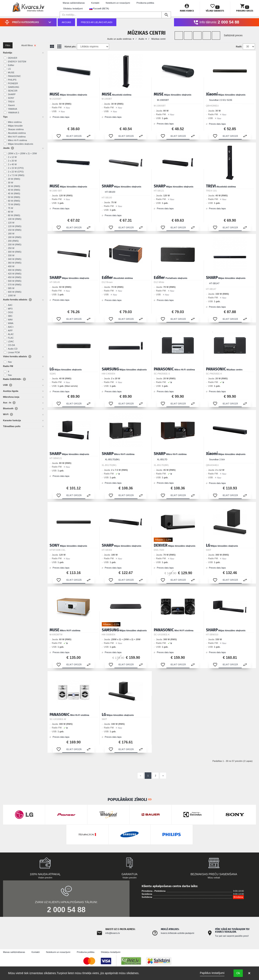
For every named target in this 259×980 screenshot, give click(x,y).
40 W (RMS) (14, 190)
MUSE (11, 72)
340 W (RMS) (15, 259)
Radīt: (239, 47)
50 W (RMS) (14, 197)
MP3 (10, 309)
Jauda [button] (8, 148)
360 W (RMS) (15, 263)
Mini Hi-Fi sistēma (17, 137)
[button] (59, 136)
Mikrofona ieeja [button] (11, 397)
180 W (11, 234)
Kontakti (95, 3)
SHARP (12, 94)
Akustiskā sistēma (17, 133)
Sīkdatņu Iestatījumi (73, 9)
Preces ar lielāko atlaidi (97, 22)
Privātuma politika (145, 3)
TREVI (11, 102)
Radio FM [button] (8, 366)
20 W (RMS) (14, 179)
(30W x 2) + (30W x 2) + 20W (22, 153)
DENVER (13, 58)
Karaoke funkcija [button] (12, 420)
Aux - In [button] (9, 403)
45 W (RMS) (14, 193)
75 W (11, 208)
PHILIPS (12, 80)
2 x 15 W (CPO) (16, 168)
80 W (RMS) (14, 215)
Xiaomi (11, 105)
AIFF (10, 331)
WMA (11, 323)
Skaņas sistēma (16, 129)
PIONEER (13, 83)
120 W (11, 223)
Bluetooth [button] (10, 409)
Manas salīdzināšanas (74, 3)
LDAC (11, 341)
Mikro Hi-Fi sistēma (17, 140)
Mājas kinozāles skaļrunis (21, 144)
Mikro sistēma (15, 122)
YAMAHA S (13, 113)
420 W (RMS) (15, 274)
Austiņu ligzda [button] (11, 391)
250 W (11, 248)
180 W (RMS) (15, 237)
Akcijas (66, 22)
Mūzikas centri (158, 39)
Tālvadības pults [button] (12, 426)
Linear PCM (14, 352)
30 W (11, 183)
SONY (11, 98)
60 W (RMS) (14, 201)
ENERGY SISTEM (17, 62)
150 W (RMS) (15, 230)
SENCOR (13, 91)
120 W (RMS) (15, 226)
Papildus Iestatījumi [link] (212, 973)
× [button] (249, 973)
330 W (11, 255)
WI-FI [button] (8, 414)
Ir (9, 371)
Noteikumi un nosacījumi (118, 3)
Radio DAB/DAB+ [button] (14, 379)
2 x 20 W (12, 161)
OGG (11, 312)
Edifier (11, 65)
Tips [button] (5, 117)
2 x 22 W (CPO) (16, 172)
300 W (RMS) (15, 252)
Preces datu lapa (59, 117)
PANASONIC (14, 76)
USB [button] (8, 385)
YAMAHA (13, 109)
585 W (11, 288)
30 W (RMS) (14, 186)
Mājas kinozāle (15, 126)
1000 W (12, 295)
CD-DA (11, 345)
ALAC (11, 334)
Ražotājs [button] (8, 53)
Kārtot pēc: (70, 47)
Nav (10, 362)
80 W (11, 212)
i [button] (12, 148)
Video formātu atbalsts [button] (17, 357)
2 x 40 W (12, 164)
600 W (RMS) (15, 292)
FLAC (11, 338)
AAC (10, 305)
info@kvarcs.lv (113, 933)
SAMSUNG (14, 87)
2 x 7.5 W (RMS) (16, 175)
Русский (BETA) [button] (99, 9)
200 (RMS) (13, 241)
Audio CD (13, 349)
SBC (10, 316)
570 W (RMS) (15, 285)
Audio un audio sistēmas (121, 39)
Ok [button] (238, 973)
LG (9, 69)
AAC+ (11, 327)
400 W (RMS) (15, 270)
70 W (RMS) (14, 204)
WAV (10, 320)
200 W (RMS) (15, 244)
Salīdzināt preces (233, 35)
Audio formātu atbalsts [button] (17, 300)
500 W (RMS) (15, 281)
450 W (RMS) (15, 277)
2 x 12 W (12, 157)
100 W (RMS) (15, 219)
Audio (143, 39)
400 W (11, 266)
